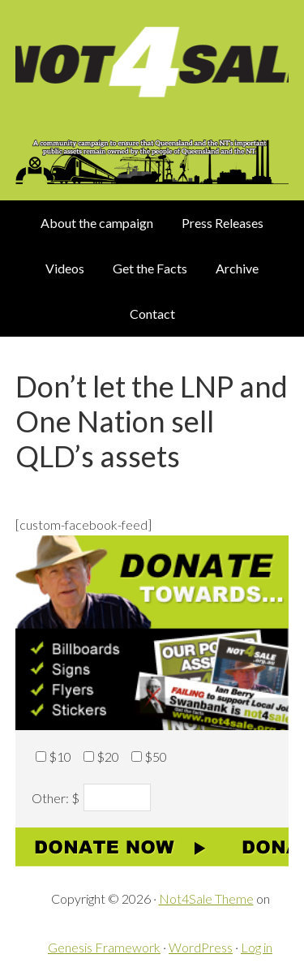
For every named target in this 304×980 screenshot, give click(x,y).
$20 (108, 756)
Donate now (152, 847)
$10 (60, 756)
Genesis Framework (104, 947)
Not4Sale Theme (206, 898)
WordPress (201, 947)
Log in (257, 947)
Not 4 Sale (152, 68)
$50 (156, 756)
